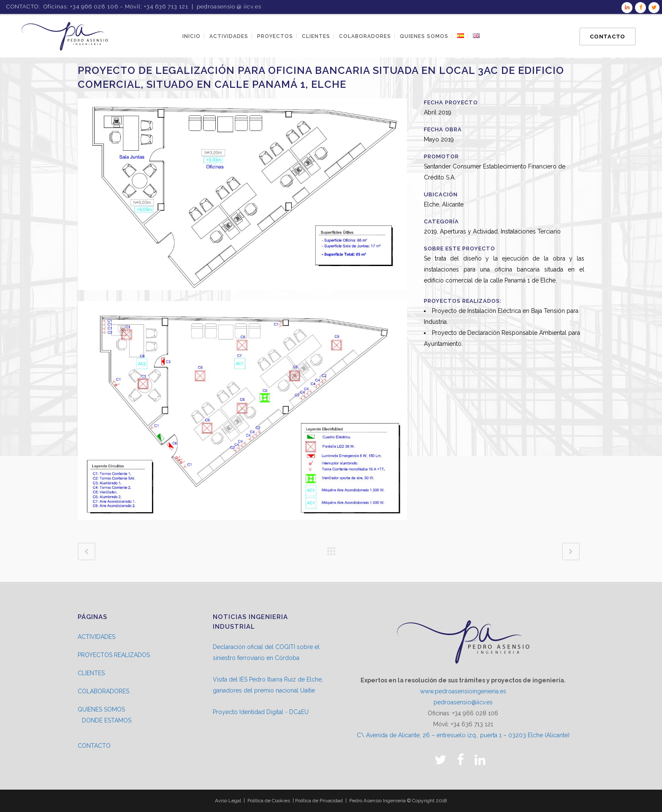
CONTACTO (94, 746)
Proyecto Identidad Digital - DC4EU (261, 712)
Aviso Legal (228, 801)
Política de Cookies (269, 801)
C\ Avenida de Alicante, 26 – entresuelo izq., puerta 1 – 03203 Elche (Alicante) (463, 735)
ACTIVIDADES (96, 637)
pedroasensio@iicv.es (463, 702)
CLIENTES (91, 673)
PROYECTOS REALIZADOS (114, 655)
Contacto (608, 37)
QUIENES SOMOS (101, 709)
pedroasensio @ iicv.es (229, 7)
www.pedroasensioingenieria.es (463, 691)
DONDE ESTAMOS (107, 720)
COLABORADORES (103, 691)
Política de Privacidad (319, 801)
